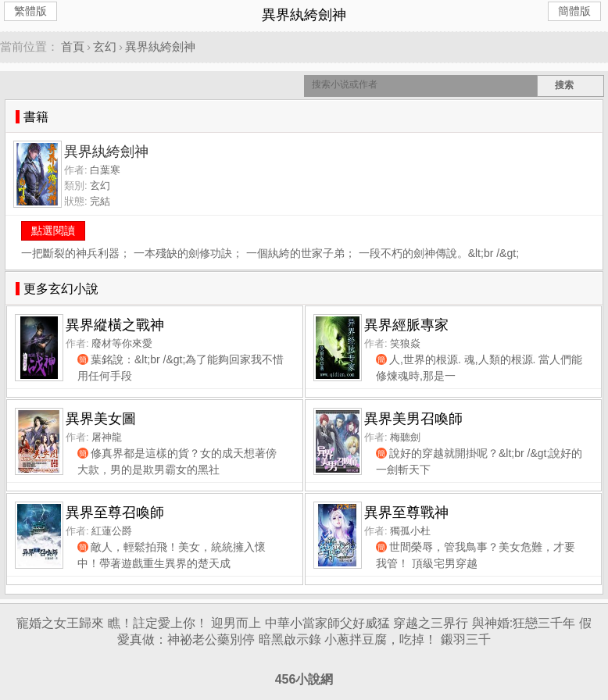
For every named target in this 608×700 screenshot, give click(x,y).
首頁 (73, 46)
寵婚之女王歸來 (60, 623)
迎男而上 (236, 623)
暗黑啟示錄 (290, 639)
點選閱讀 (53, 230)
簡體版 (574, 11)
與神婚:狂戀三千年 (524, 623)
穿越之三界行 (431, 623)
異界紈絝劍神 (160, 46)
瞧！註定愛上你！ (158, 623)
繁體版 (30, 11)
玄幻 (105, 46)
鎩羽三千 (466, 639)
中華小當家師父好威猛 (327, 623)
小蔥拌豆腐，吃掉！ (381, 639)
